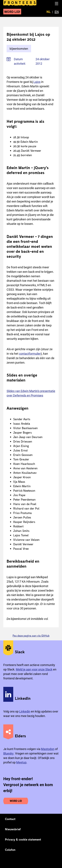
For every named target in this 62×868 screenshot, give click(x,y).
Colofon (10, 850)
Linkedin (25, 711)
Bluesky (8, 753)
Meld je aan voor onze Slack (34, 669)
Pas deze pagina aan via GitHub (31, 635)
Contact (10, 819)
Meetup (21, 762)
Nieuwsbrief (13, 829)
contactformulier (30, 354)
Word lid (16, 801)
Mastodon (48, 749)
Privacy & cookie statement (23, 839)
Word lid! (12, 12)
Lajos (37, 82)
